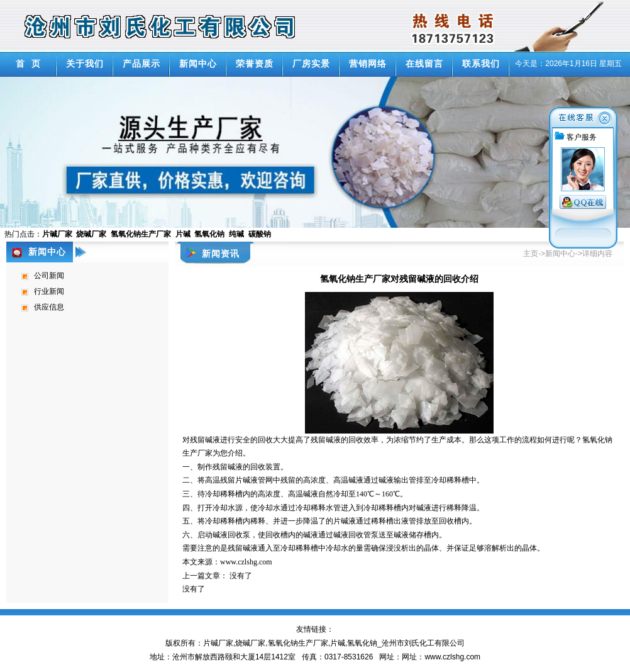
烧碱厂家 (91, 234)
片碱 (183, 234)
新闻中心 (198, 64)
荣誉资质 (255, 64)
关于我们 (85, 64)
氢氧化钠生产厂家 (141, 234)
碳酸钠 (260, 234)
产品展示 (141, 64)
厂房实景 (311, 64)
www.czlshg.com (246, 562)
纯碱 (236, 234)
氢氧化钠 (209, 234)
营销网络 (368, 64)
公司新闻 (49, 276)
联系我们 (481, 64)
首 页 (28, 64)
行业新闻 (49, 291)
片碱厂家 (218, 643)
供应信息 (49, 307)
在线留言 (424, 64)
